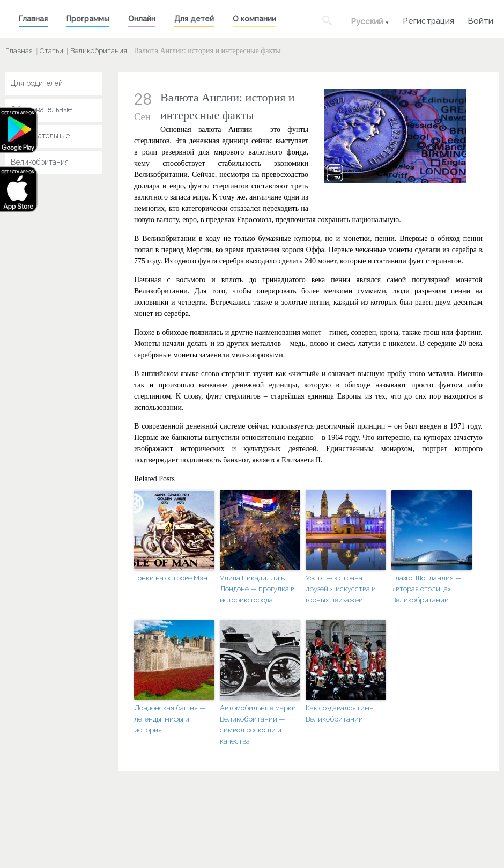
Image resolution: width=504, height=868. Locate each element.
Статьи (51, 51)
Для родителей (37, 83)
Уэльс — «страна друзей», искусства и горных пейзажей (341, 589)
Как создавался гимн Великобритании (340, 713)
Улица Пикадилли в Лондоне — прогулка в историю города (257, 589)
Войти (480, 20)
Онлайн (142, 19)
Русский (367, 21)
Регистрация (428, 20)
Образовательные (41, 109)
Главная (33, 19)
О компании (254, 19)
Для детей (194, 19)
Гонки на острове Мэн (171, 578)
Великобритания (99, 51)
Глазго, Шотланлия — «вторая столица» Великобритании (427, 589)
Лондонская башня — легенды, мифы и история (170, 719)
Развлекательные (40, 136)
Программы (88, 19)
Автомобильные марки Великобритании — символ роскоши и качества (258, 724)
